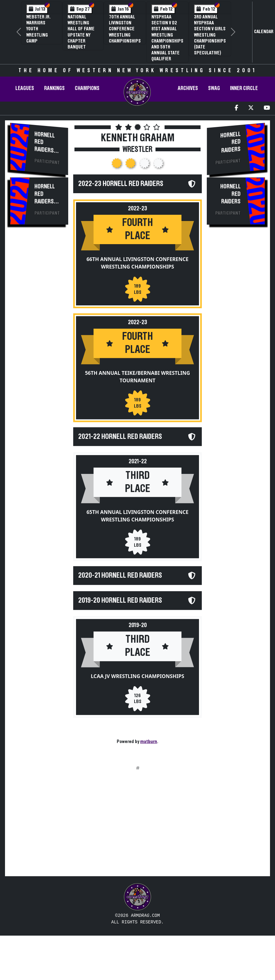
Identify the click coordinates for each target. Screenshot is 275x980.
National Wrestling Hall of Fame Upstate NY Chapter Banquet (81, 32)
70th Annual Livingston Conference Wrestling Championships (125, 29)
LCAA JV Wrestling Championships (137, 685)
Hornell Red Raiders (45, 142)
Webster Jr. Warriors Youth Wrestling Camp (38, 29)
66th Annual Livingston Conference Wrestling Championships (137, 265)
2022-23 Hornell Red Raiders (121, 184)
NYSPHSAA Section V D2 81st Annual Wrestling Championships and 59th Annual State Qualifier (167, 38)
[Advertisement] (39, 339)
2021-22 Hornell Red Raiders (120, 439)
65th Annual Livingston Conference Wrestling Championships (137, 520)
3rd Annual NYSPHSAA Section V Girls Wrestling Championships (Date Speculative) (210, 35)
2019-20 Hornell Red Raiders (120, 607)
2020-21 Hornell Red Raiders (120, 580)
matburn (149, 741)
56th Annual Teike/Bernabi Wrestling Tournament (138, 379)
